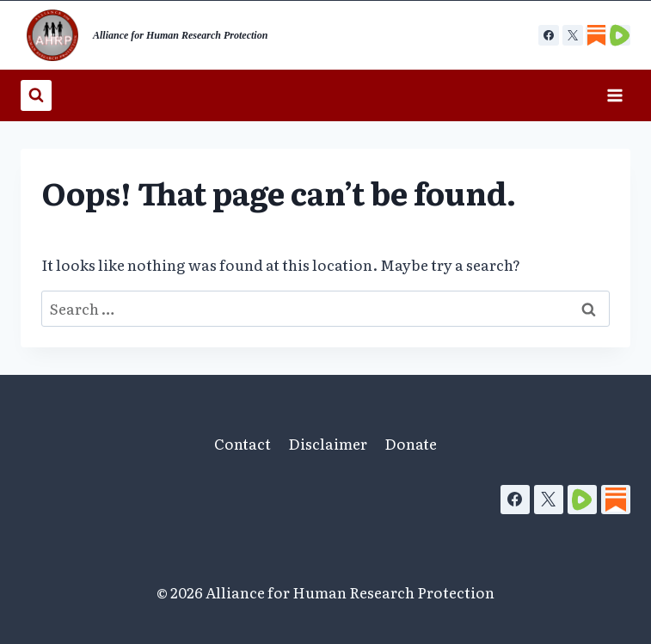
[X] (573, 35)
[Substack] (616, 500)
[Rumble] (582, 500)
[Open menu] (614, 95)
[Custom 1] (596, 35)
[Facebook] (549, 35)
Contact (243, 443)
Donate (411, 443)
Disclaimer (328, 443)
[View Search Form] (36, 95)
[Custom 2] (620, 35)
